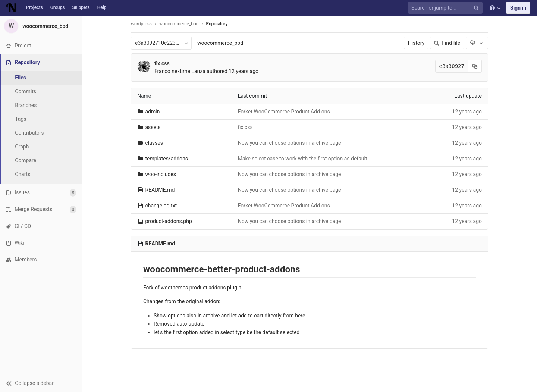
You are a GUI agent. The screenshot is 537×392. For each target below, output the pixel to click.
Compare (26, 160)
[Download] (477, 43)
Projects (34, 7)
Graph (22, 147)
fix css (162, 63)
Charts (23, 174)
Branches (26, 105)
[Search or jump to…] (446, 8)
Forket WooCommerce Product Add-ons (284, 112)
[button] (41, 383)
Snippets (81, 7)
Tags (21, 119)
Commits (26, 91)
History (416, 43)
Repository (217, 24)
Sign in (518, 8)
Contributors (29, 133)
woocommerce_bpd (220, 43)
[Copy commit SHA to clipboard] (475, 66)
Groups (58, 7)
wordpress (141, 24)
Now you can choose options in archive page (290, 143)
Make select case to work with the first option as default (303, 159)
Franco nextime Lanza (180, 71)
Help (102, 7)
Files (21, 78)
